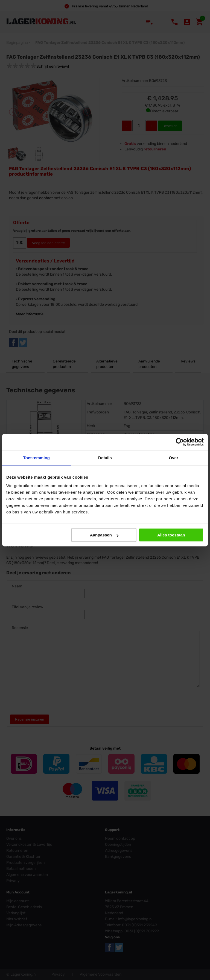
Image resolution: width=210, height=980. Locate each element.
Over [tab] (173, 458)
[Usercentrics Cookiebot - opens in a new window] (180, 442)
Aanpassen (104, 535)
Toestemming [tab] (37, 458)
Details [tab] (105, 458)
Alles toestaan (171, 535)
